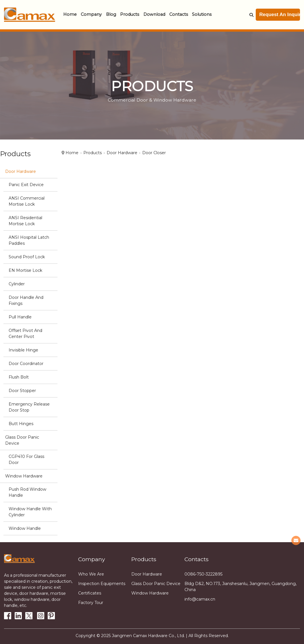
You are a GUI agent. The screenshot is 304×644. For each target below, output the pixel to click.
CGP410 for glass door (26, 459)
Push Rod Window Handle (27, 492)
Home (70, 14)
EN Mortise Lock (25, 270)
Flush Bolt (19, 377)
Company (91, 14)
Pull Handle (20, 317)
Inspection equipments (102, 584)
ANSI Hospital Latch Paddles (29, 240)
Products (130, 14)
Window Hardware (24, 476)
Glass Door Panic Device (22, 440)
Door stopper (22, 391)
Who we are (91, 574)
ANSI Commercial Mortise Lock (27, 201)
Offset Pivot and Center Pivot (25, 334)
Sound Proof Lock (27, 257)
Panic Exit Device (26, 185)
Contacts (179, 14)
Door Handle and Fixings (26, 300)
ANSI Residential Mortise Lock (25, 221)
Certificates (90, 593)
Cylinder (17, 284)
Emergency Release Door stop (29, 407)
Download (154, 14)
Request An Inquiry (280, 15)
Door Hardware (21, 171)
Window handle (25, 528)
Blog (111, 14)
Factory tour (91, 603)
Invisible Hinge (23, 350)
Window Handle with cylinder (30, 512)
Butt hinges (21, 424)
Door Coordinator (26, 364)
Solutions (202, 14)
